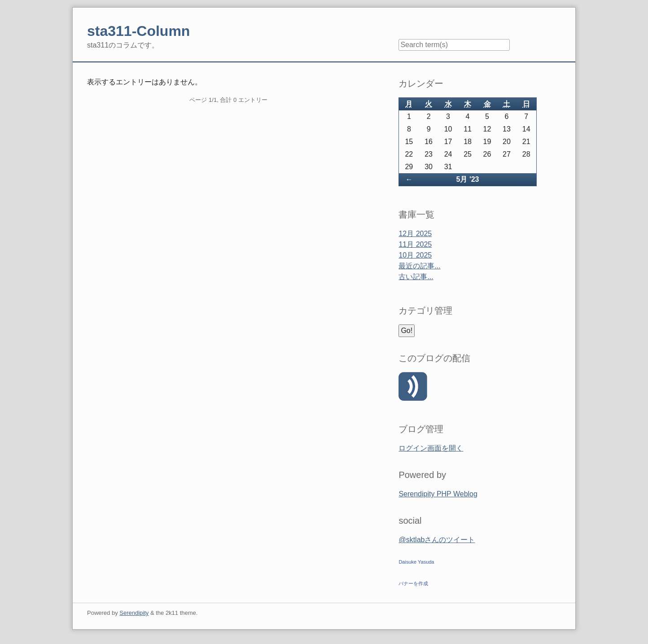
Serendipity (134, 613)
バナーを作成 (413, 583)
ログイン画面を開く (431, 448)
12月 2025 (415, 234)
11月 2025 (415, 244)
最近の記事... (419, 266)
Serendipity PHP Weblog (438, 494)
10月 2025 (415, 255)
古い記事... (416, 277)
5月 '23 (468, 179)
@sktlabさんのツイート (437, 540)
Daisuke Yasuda (416, 562)
